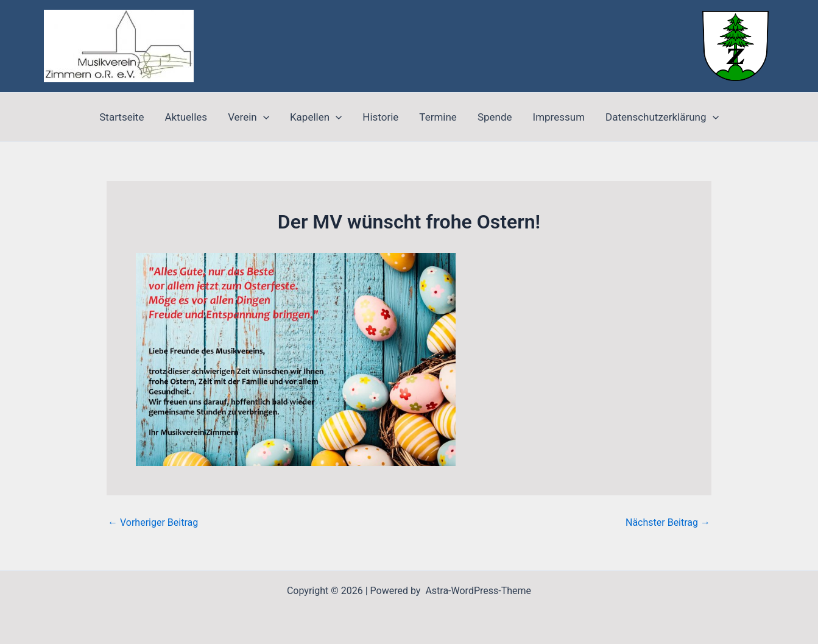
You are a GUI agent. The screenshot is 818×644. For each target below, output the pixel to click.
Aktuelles (186, 117)
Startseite (122, 117)
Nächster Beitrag (668, 523)
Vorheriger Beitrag (153, 523)
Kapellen (316, 117)
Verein (249, 117)
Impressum (559, 117)
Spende (495, 117)
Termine (438, 117)
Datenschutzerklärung (662, 117)
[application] (263, 117)
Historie (380, 117)
